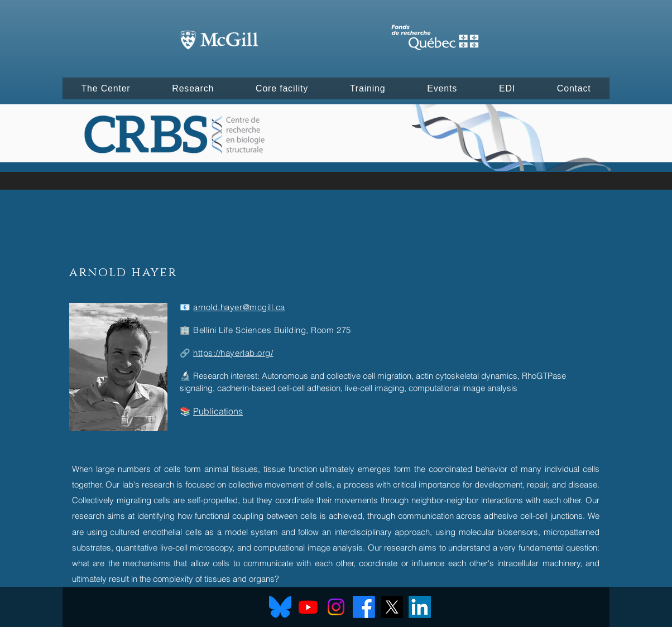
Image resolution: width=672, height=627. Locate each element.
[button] (106, 88)
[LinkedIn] (420, 607)
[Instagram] (336, 607)
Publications (218, 411)
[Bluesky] (280, 607)
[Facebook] (364, 607)
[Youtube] (308, 607)
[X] (392, 607)
